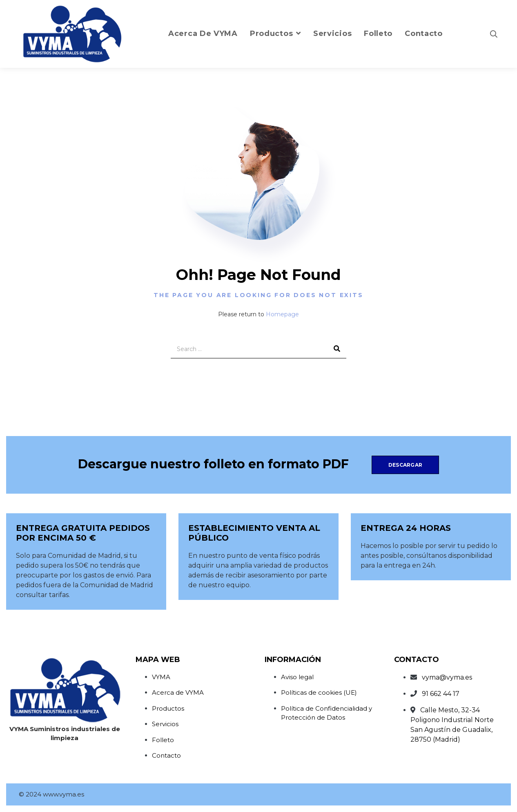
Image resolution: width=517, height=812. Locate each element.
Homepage (282, 314)
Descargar (405, 465)
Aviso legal (297, 677)
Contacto (166, 755)
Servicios (165, 724)
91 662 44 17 (441, 694)
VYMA (161, 677)
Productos (168, 708)
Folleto (163, 740)
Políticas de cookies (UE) (319, 692)
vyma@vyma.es (447, 677)
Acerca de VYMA (178, 692)
